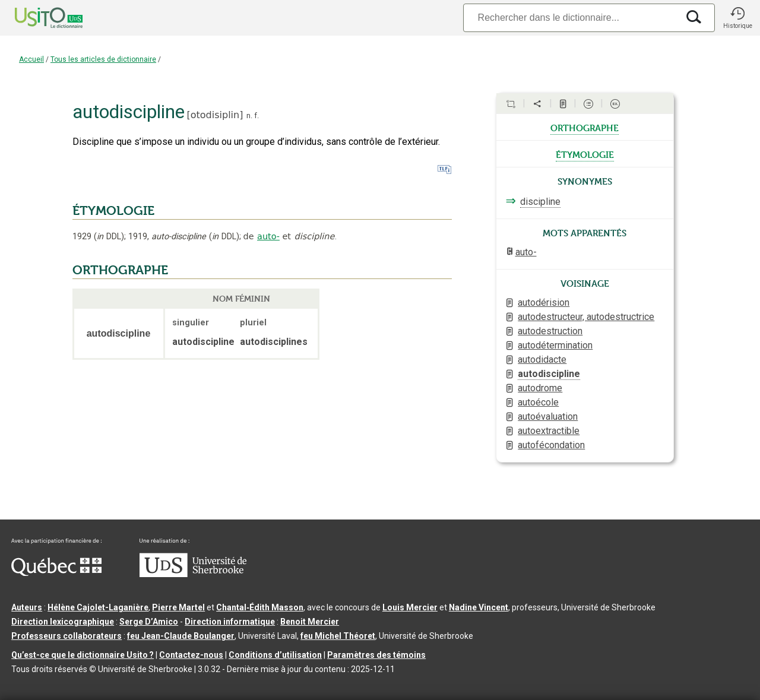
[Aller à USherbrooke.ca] (193, 574)
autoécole (538, 402)
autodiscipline (549, 374)
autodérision (544, 303)
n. (249, 115)
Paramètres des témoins (376, 655)
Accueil (31, 59)
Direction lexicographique (63, 622)
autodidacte (542, 359)
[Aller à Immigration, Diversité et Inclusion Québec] (56, 573)
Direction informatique (230, 622)
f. (256, 115)
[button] (737, 18)
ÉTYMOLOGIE (113, 211)
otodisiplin (215, 115)
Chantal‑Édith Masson (260, 607)
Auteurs (27, 607)
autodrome (540, 388)
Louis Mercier (410, 607)
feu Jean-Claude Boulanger (181, 636)
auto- (268, 236)
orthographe (585, 127)
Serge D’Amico (149, 622)
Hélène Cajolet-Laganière (98, 607)
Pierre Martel (178, 607)
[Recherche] (571, 18)
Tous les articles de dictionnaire (103, 59)
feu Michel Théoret (338, 636)
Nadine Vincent (479, 607)
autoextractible (549, 431)
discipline (540, 202)
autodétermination (555, 345)
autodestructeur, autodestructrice (586, 317)
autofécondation (551, 445)
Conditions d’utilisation (275, 655)
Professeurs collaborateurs (66, 636)
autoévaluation (548, 416)
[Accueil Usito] (36, 18)
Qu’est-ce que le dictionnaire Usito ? (83, 655)
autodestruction (550, 331)
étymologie (585, 154)
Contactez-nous (191, 655)
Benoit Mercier (310, 622)
